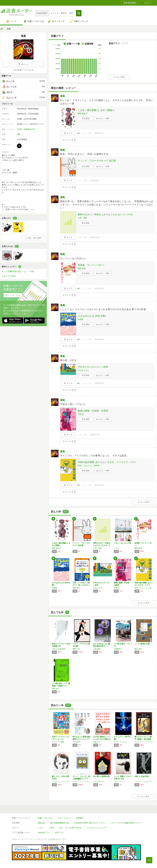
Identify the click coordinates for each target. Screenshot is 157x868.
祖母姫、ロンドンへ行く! (91, 265)
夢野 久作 (76, 649)
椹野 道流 (82, 268)
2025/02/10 (95, 237)
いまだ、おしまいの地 (122, 543)
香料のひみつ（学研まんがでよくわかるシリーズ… (102, 545)
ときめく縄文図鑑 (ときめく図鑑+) (96, 110)
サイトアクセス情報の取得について (126, 823)
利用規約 (80, 818)
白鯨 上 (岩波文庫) (142, 776)
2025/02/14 (99, 133)
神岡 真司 (76, 588)
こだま (116, 548)
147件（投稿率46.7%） (27, 129)
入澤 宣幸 (82, 218)
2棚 (18, 134)
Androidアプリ (44, 833)
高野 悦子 (56, 689)
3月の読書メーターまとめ (23, 70)
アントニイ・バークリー (144, 742)
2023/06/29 (99, 339)
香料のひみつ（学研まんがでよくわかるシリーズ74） (106, 214)
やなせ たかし (84, 370)
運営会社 (42, 823)
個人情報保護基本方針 (60, 823)
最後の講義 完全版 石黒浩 (93, 411)
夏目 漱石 (138, 649)
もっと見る (119, 77)
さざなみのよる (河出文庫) (92, 316)
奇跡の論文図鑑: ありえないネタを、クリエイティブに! (107, 462)
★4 (79, 288)
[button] (79, 13)
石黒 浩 (81, 414)
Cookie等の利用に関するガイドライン (90, 823)
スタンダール (98, 781)
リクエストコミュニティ (97, 828)
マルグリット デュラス (61, 781)
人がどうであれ (9, 276)
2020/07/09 (99, 383)
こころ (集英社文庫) (142, 644)
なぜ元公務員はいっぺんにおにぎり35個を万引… (102, 739)
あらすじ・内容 (103, 118)
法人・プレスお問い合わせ (70, 828)
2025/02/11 (95, 181)
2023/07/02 (99, 288)
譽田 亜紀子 (83, 114)
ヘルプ (41, 828)
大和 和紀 (97, 649)
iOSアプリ (59, 833)
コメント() (86, 133)
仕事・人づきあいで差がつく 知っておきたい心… (81, 585)
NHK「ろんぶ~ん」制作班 (89, 466)
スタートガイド (64, 818)
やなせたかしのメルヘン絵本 (93, 367)
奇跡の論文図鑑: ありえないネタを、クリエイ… (144, 585)
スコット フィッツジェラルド (82, 781)
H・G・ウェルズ (120, 742)
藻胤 (63, 96)
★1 (79, 133)
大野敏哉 (117, 649)
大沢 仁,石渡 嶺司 (59, 649)
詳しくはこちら (13, 295)
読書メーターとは (45, 818)
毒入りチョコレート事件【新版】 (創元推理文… (143, 739)
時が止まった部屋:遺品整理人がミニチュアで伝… (81, 739)
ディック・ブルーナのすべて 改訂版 (97, 161)
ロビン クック (119, 781)
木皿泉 (81, 319)
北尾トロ (97, 742)
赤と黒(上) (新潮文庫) (101, 776)
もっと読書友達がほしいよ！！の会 (18, 271)
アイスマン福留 (58, 742)
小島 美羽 (76, 742)
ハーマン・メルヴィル (143, 781)
